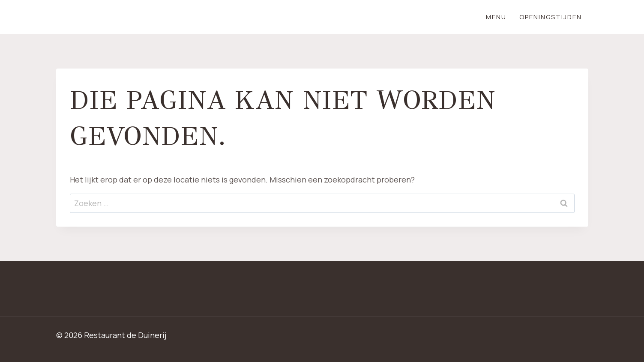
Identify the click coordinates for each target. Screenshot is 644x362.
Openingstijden (551, 17)
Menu (496, 17)
